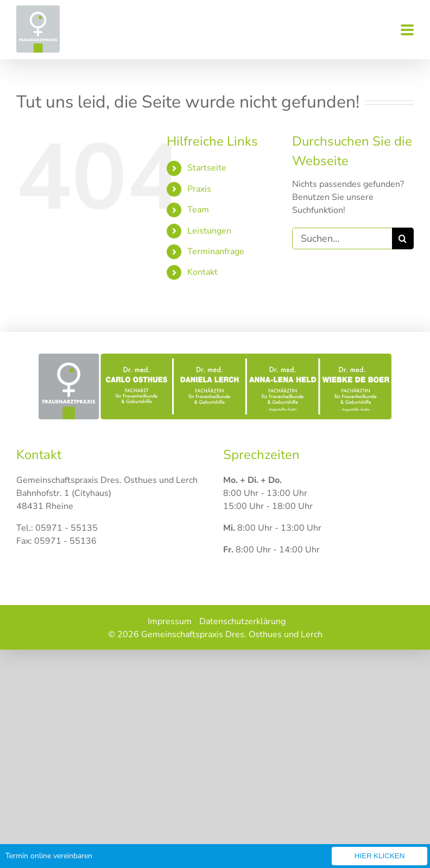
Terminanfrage (216, 251)
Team (198, 210)
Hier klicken (380, 856)
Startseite (207, 168)
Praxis (199, 189)
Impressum (170, 621)
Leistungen (209, 231)
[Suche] (403, 238)
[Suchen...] (342, 238)
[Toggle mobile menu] (407, 31)
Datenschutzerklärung (242, 621)
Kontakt (203, 272)
